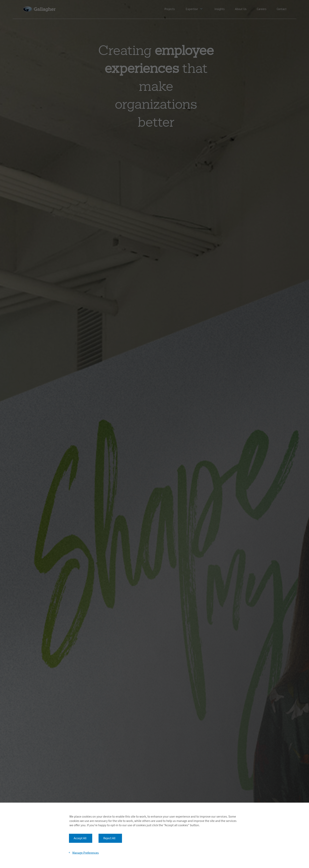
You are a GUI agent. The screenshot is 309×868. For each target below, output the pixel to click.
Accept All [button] (80, 838)
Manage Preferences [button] (86, 853)
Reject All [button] (109, 838)
